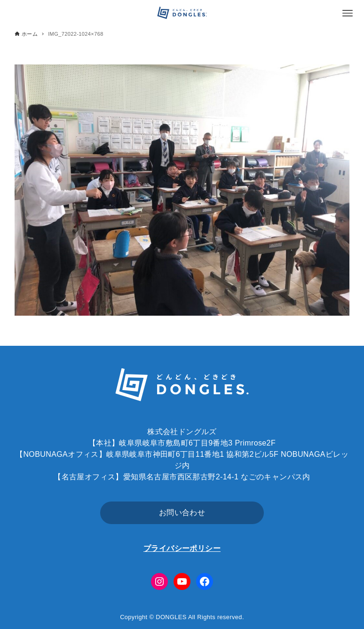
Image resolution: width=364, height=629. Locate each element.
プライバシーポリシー (182, 548)
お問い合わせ (182, 513)
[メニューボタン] (348, 13)
